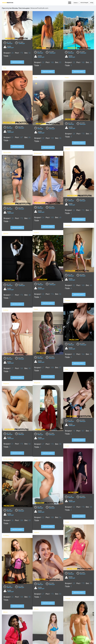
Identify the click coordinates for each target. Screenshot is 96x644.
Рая (5, 68)
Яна (66, 629)
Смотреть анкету (17, 62)
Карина (37, 629)
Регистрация (84, 3)
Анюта (6, 611)
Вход (92, 3)
